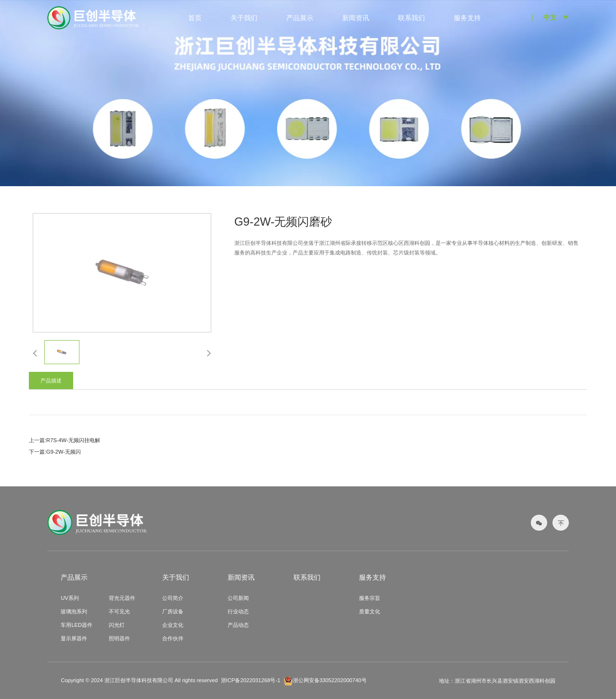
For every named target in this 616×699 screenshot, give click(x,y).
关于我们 (244, 18)
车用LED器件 (77, 625)
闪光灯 (117, 625)
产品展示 (300, 18)
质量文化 (370, 611)
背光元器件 (122, 598)
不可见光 (119, 611)
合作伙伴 (173, 638)
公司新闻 (238, 598)
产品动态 (238, 625)
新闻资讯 (356, 18)
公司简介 (173, 598)
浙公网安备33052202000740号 (325, 681)
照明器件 (119, 638)
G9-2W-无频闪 (64, 452)
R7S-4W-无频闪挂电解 (73, 440)
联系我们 (411, 18)
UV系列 (70, 598)
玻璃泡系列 (74, 611)
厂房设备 (173, 611)
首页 (195, 18)
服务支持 (467, 18)
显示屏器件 (74, 638)
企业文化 (173, 625)
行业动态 (238, 611)
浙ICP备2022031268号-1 (251, 680)
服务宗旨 (370, 598)
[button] (35, 353)
